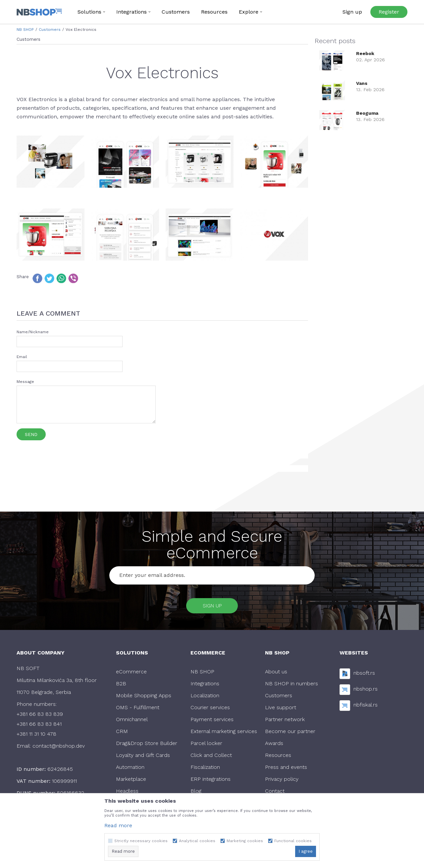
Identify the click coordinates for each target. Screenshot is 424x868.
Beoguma (367, 113)
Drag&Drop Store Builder (147, 745)
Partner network (285, 721)
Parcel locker (206, 745)
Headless (127, 793)
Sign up (212, 607)
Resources (278, 757)
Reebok (365, 53)
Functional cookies (293, 841)
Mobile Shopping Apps (144, 697)
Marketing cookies (245, 841)
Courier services (210, 709)
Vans (362, 83)
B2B (121, 685)
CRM (122, 733)
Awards (274, 745)
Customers (50, 30)
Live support (281, 709)
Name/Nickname (33, 332)
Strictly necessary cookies (141, 841)
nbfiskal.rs (366, 707)
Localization (205, 697)
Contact (275, 793)
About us (276, 673)
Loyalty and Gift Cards (143, 757)
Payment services (212, 721)
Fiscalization (205, 769)
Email (22, 357)
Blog (196, 793)
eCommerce (131, 673)
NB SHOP (25, 30)
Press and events (286, 769)
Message (25, 382)
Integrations (205, 685)
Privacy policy (282, 781)
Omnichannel (132, 721)
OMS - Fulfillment (138, 709)
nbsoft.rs (364, 675)
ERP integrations (211, 781)
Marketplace (131, 781)
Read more (118, 825)
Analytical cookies (197, 841)
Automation (130, 769)
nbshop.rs (366, 691)
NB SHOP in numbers (291, 685)
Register (389, 12)
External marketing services (224, 733)
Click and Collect (211, 757)
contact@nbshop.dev (59, 747)
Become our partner (290, 733)
